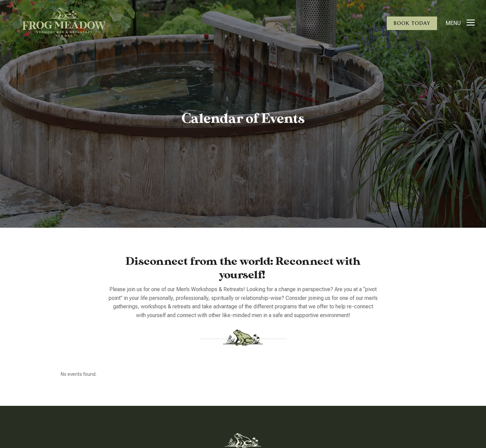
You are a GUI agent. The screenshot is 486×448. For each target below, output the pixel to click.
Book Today (412, 23)
